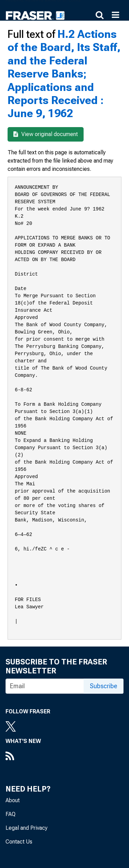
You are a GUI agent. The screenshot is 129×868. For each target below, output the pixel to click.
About (13, 800)
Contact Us (19, 842)
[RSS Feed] (23, 757)
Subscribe (104, 686)
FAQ (10, 814)
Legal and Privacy (26, 828)
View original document (46, 134)
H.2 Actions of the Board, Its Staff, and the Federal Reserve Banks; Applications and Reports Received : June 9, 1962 (64, 74)
